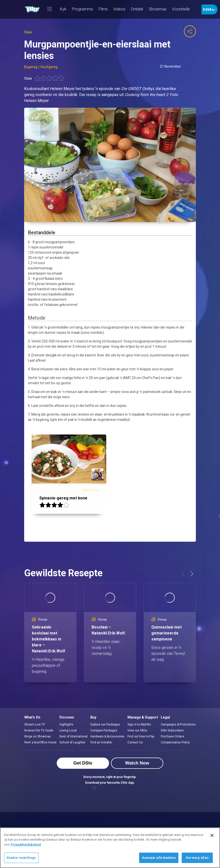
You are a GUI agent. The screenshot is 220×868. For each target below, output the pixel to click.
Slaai (28, 32)
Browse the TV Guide (39, 730)
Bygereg (31, 67)
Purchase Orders (172, 736)
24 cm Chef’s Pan (145, 378)
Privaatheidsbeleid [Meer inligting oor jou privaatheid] (26, 844)
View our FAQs (137, 730)
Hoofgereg (49, 67)
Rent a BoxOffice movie (40, 742)
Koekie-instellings (21, 858)
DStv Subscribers (172, 730)
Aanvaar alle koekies (159, 858)
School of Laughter (72, 742)
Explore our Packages (105, 724)
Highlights (66, 724)
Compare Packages (104, 730)
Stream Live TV (35, 724)
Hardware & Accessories (107, 736)
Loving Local (68, 730)
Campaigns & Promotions (178, 724)
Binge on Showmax (38, 736)
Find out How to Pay (141, 736)
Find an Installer (101, 742)
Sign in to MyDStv (139, 724)
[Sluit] (212, 835)
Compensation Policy (175, 742)
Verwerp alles (197, 858)
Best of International (74, 736)
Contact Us (135, 742)
